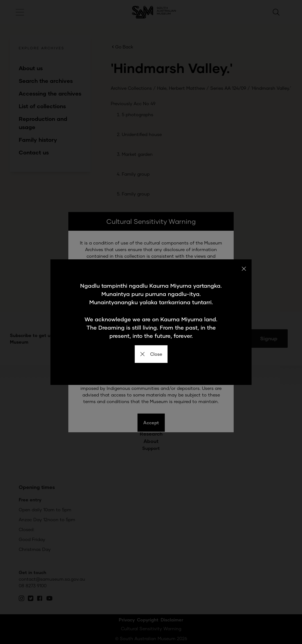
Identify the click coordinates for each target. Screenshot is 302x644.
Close (151, 354)
